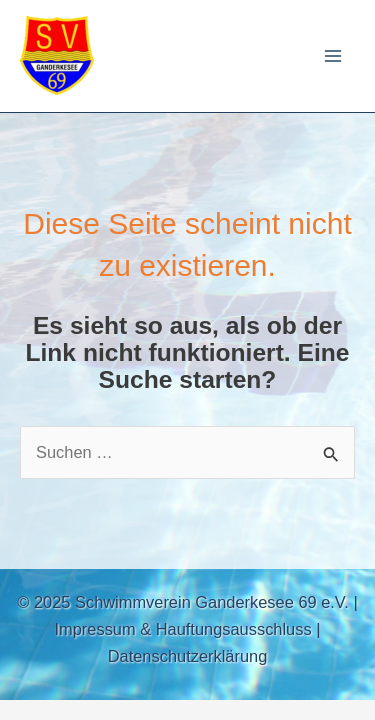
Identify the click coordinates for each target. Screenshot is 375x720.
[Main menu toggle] (332, 56)
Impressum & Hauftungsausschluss (183, 629)
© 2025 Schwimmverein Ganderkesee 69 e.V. (183, 602)
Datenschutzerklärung (188, 656)
